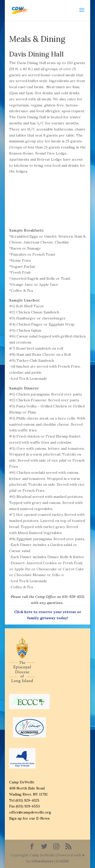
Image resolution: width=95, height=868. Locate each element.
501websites (42, 861)
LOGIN (62, 861)
